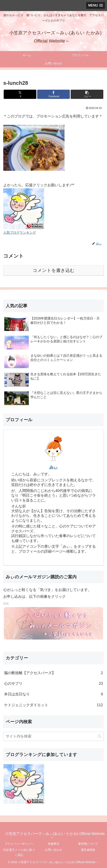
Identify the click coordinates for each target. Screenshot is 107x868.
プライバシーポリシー (19, 844)
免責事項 (53, 844)
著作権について (88, 844)
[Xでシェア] (20, 94)
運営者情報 (88, 850)
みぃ (53, 467)
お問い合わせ (53, 850)
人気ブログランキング (20, 232)
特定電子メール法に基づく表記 (19, 852)
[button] (87, 94)
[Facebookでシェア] (53, 94)
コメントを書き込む (54, 270)
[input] (53, 736)
